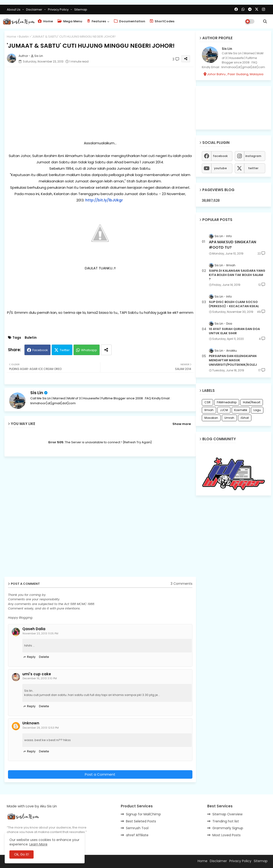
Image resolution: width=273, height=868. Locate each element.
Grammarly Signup (228, 828)
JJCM (224, 410)
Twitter (65, 350)
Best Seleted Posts (141, 821)
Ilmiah (209, 410)
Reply (31, 657)
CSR (207, 402)
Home (45, 21)
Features (96, 21)
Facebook (40, 350)
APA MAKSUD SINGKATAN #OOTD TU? (232, 245)
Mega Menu (70, 21)
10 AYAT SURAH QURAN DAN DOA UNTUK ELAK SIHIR (234, 331)
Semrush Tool (137, 828)
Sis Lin (37, 393)
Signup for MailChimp (143, 814)
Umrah (229, 418)
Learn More (38, 844)
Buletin (24, 37)
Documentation (130, 21)
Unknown (31, 723)
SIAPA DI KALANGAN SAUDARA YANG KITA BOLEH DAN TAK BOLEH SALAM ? (237, 275)
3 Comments (181, 584)
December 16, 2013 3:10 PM (40, 678)
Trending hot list (226, 821)
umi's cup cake (37, 674)
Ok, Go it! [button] (21, 854)
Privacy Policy (59, 10)
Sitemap (81, 10)
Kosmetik (241, 410)
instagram (253, 156)
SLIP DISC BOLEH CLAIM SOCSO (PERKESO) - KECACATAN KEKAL (234, 304)
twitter (253, 168)
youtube (220, 168)
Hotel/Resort (252, 402)
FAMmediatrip (227, 402)
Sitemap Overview (227, 814)
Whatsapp (89, 350)
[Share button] (106, 350)
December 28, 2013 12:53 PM (41, 728)
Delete (44, 657)
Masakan (211, 418)
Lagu (257, 410)
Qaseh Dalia (34, 629)
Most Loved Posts (226, 835)
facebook (220, 156)
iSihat (245, 418)
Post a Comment (100, 774)
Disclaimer (35, 10)
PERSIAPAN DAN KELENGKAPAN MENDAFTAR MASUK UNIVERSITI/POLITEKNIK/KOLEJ (233, 360)
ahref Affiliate (137, 835)
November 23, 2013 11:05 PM (40, 633)
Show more (182, 424)
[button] (265, 21)
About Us (14, 10)
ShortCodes (162, 21)
